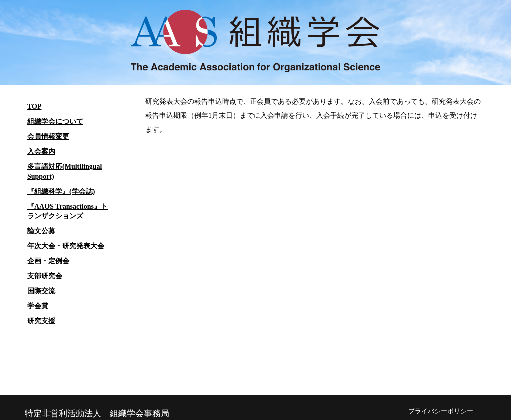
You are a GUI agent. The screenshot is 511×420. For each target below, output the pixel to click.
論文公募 (41, 231)
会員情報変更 (48, 136)
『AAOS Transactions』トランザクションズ (68, 211)
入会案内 (41, 151)
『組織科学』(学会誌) (61, 191)
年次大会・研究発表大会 (66, 246)
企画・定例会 (48, 261)
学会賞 (38, 306)
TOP (35, 106)
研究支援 (41, 321)
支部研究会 (45, 276)
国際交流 (41, 291)
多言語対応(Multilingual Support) (65, 171)
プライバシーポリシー (441, 411)
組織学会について (55, 121)
